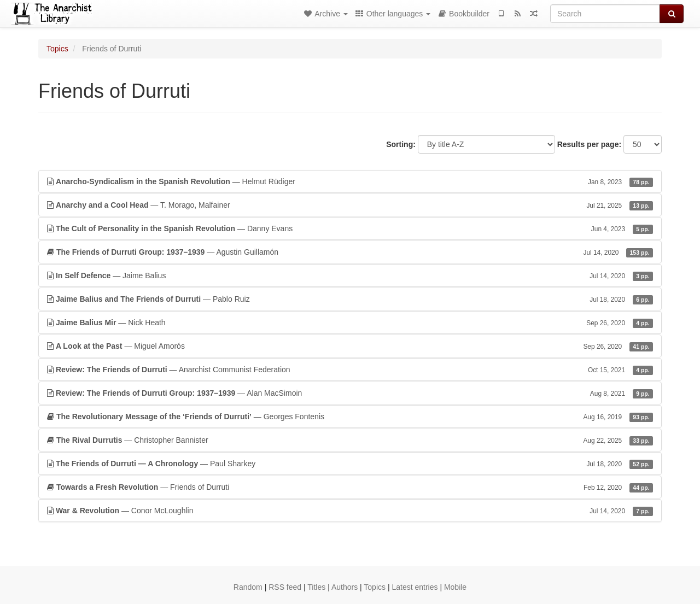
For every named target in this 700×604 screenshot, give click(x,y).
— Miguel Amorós (350, 346)
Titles (316, 587)
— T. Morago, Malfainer (350, 205)
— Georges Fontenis (350, 417)
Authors (345, 587)
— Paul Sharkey (350, 464)
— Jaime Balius (350, 275)
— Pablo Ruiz (350, 299)
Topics (57, 49)
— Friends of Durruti (350, 487)
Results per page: (589, 144)
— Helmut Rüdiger (350, 181)
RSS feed (285, 587)
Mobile (455, 587)
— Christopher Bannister (350, 440)
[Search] (605, 14)
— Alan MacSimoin (350, 393)
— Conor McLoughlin (350, 511)
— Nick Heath (350, 322)
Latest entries (415, 587)
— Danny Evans (350, 228)
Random (248, 587)
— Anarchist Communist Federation (350, 370)
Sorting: (401, 144)
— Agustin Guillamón (350, 252)
